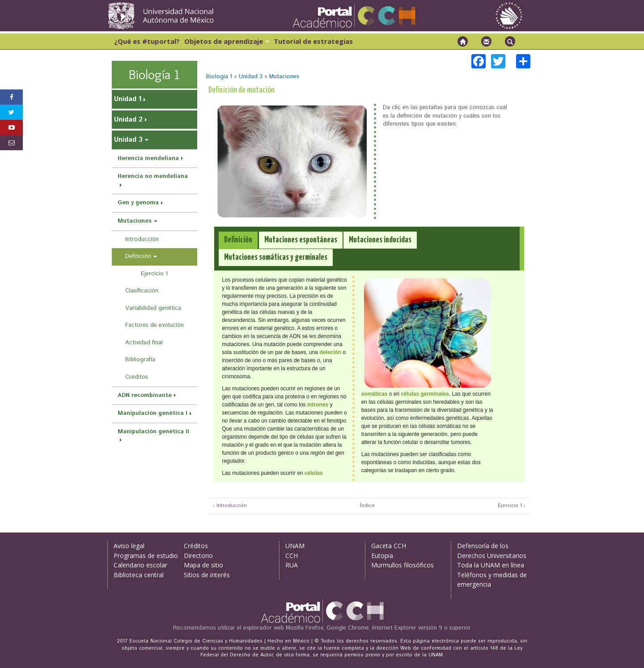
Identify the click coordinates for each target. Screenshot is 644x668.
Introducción (142, 239)
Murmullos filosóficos (402, 565)
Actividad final (144, 343)
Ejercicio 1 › (512, 506)
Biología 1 (219, 77)
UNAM (295, 546)
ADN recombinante (145, 395)
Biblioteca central (139, 575)
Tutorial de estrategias (313, 41)
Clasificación (142, 291)
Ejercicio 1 (154, 274)
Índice (366, 506)
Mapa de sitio (203, 565)
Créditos (137, 377)
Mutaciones (284, 77)
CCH (292, 556)
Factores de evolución (155, 325)
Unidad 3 (251, 77)
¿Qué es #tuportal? (147, 41)
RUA (292, 565)
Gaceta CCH (389, 546)
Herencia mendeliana (148, 159)
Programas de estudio (146, 556)
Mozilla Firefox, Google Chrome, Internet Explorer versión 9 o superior (378, 628)
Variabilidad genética (153, 308)
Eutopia (382, 556)
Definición (138, 256)
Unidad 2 (128, 120)
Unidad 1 (128, 99)
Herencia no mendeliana (153, 176)
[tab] (238, 240)
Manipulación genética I (153, 413)
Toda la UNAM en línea (491, 565)
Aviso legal (129, 546)
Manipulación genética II (153, 432)
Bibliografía (140, 360)
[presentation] (238, 240)
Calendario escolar (140, 565)
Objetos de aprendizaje (227, 41)
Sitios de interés (207, 575)
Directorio (198, 556)
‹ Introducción (230, 506)
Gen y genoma (138, 203)
